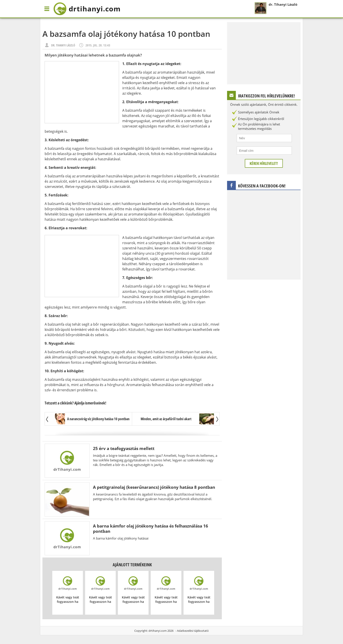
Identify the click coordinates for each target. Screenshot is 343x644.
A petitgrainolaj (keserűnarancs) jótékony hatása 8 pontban (154, 487)
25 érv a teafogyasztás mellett (124, 448)
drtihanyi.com (158, 631)
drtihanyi (87, 9)
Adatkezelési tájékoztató (193, 631)
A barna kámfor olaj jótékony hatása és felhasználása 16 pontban (150, 528)
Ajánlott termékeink (132, 565)
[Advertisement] (82, 92)
